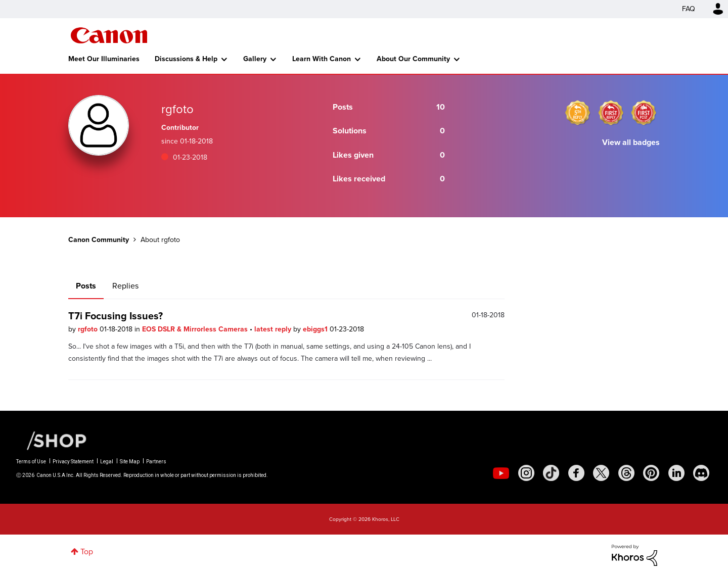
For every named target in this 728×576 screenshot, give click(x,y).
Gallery (255, 59)
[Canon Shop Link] (52, 440)
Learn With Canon (322, 59)
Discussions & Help (186, 59)
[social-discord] (701, 473)
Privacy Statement (73, 462)
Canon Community (109, 35)
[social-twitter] (601, 473)
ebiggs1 (316, 329)
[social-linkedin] (676, 473)
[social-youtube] (501, 473)
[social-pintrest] (651, 473)
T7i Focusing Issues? (116, 316)
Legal (107, 462)
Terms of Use (31, 462)
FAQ (689, 9)
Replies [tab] (125, 286)
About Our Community (413, 59)
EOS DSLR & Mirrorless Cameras (196, 329)
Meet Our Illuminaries (104, 59)
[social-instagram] (526, 473)
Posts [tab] (86, 286)
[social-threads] (626, 473)
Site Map (130, 462)
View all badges (631, 142)
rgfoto (89, 329)
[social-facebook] (576, 473)
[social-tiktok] (551, 473)
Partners (156, 462)
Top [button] (87, 551)
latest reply (274, 329)
